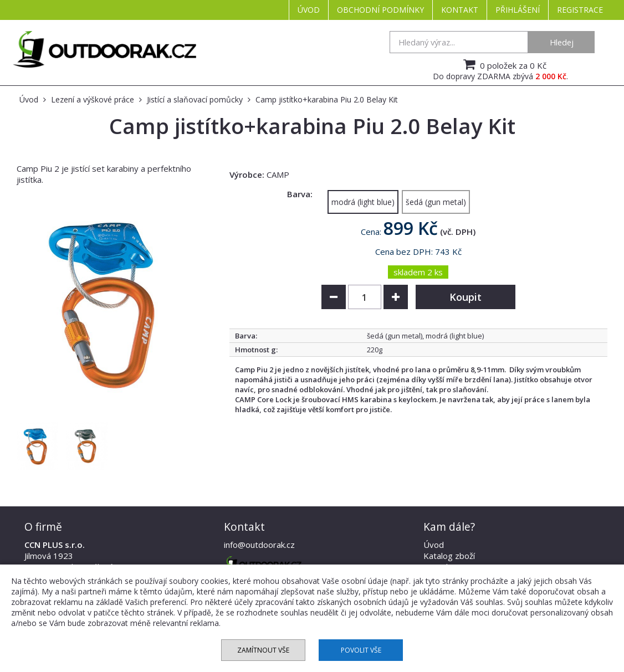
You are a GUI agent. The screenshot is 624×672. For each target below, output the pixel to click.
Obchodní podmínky (380, 10)
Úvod (309, 10)
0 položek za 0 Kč (503, 64)
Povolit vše (361, 650)
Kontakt (460, 10)
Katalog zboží (449, 556)
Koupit (466, 297)
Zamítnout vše (263, 650)
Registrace (580, 10)
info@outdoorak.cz (259, 545)
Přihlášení (518, 10)
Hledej (562, 42)
